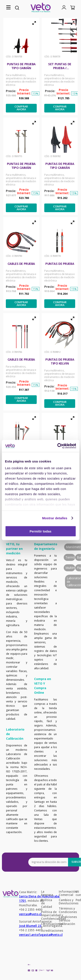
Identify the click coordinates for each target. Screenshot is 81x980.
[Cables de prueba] (21, 264)
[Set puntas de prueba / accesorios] (60, 66)
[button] (8, 8)
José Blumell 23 (30, 926)
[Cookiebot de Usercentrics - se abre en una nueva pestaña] (58, 446)
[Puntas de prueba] (60, 264)
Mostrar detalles (55, 518)
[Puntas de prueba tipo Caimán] (21, 66)
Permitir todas (40, 531)
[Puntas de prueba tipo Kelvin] (60, 362)
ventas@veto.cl (30, 914)
